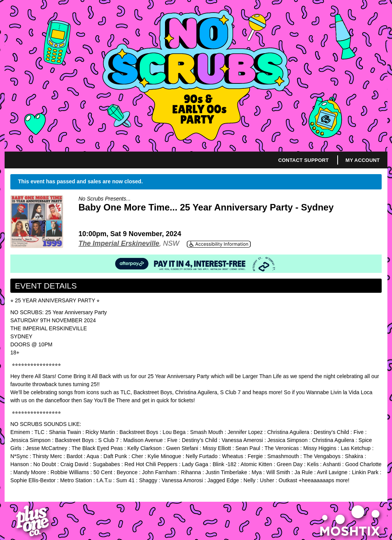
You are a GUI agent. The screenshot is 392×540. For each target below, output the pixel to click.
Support (316, 160)
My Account (363, 160)
